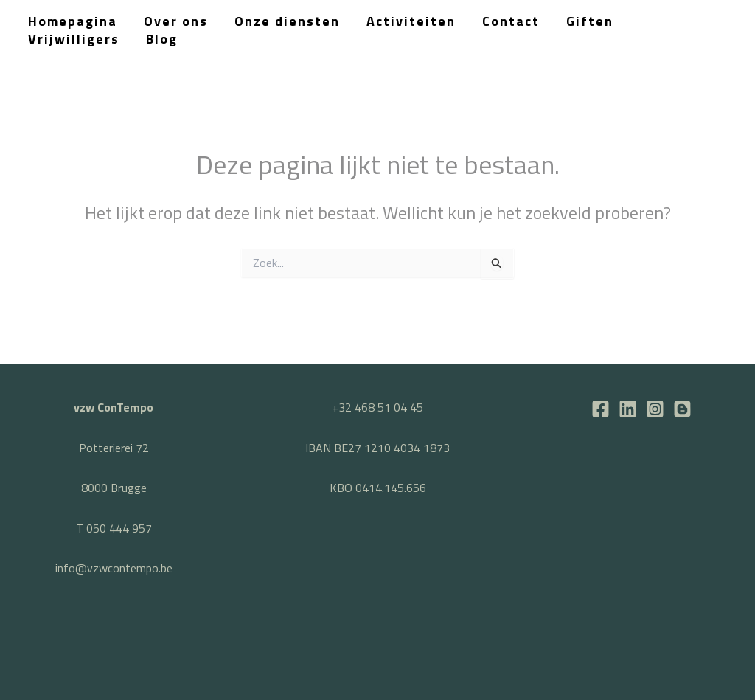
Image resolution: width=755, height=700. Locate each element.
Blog (162, 39)
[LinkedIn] (628, 409)
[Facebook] (601, 409)
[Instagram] (655, 409)
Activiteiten (411, 21)
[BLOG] (682, 409)
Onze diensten (287, 21)
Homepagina (73, 21)
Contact (511, 21)
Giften (590, 21)
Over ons (176, 21)
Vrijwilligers (74, 39)
